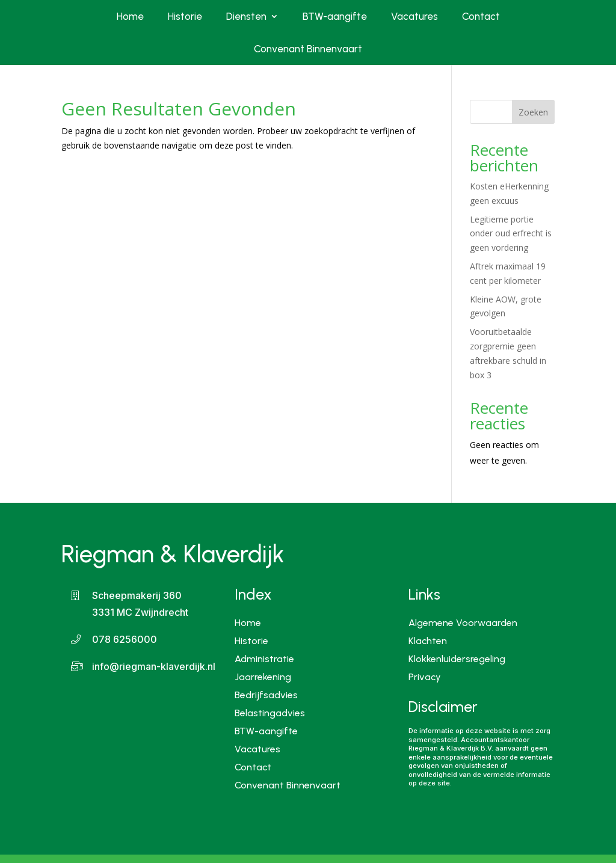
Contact (481, 16)
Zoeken (533, 112)
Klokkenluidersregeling (457, 660)
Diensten (246, 16)
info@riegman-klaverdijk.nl (154, 666)
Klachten (428, 642)
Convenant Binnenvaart (308, 49)
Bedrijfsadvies (266, 694)
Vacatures (414, 16)
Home (130, 16)
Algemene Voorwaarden (463, 624)
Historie (185, 16)
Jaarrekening (263, 676)
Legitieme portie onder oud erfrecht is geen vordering (511, 234)
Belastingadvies (270, 712)
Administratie (264, 658)
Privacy (425, 678)
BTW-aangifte (335, 16)
